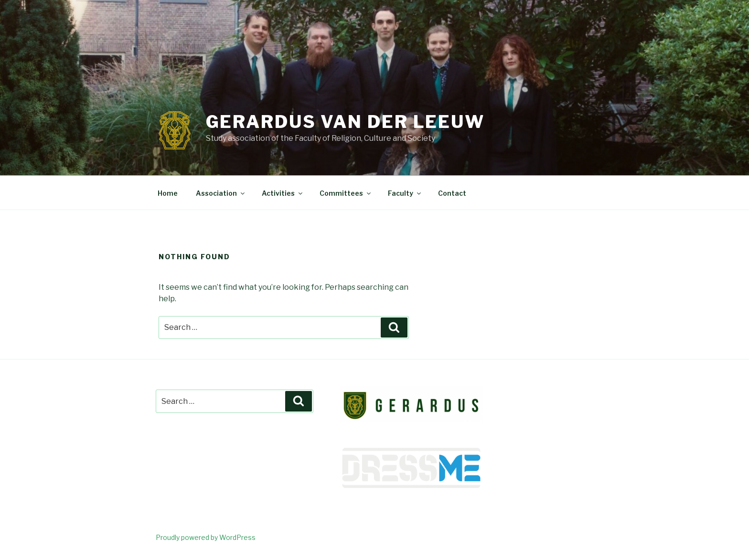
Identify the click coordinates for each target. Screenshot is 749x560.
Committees (346, 193)
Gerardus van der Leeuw (345, 122)
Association (221, 193)
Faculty (405, 193)
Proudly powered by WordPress (206, 537)
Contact (452, 193)
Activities (283, 193)
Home (168, 193)
